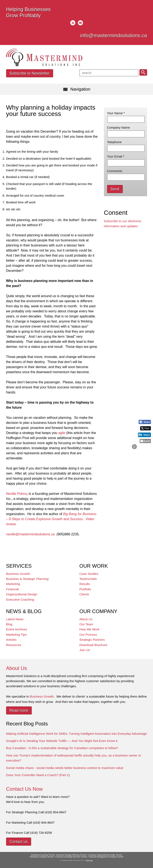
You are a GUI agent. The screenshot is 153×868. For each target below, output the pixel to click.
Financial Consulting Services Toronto (71, 857)
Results (85, 584)
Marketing (13, 584)
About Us (86, 619)
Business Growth (18, 574)
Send (115, 189)
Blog (9, 624)
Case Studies (89, 574)
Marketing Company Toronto (42, 857)
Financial (12, 589)
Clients (84, 594)
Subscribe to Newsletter (30, 73)
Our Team (86, 624)
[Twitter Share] (145, 428)
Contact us (19, 842)
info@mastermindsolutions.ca (114, 35)
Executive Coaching (20, 599)
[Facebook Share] (145, 422)
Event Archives (17, 629)
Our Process (88, 635)
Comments (115, 171)
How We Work (89, 629)
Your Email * (116, 156)
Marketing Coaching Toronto (43, 855)
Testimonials (88, 579)
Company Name (119, 127)
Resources (14, 645)
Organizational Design (22, 594)
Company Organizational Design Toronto (105, 855)
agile (62, 433)
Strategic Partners (92, 640)
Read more (19, 710)
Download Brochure (93, 645)
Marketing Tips (17, 635)
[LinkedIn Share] (144, 435)
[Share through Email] (145, 441)
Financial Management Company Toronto (106, 857)
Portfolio (85, 589)
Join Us (85, 650)
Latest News (15, 619)
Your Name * (116, 113)
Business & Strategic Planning (27, 579)
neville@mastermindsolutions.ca (30, 534)
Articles (11, 640)
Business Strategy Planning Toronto (71, 855)
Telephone (114, 142)
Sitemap (89, 861)
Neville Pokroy (17, 494)
